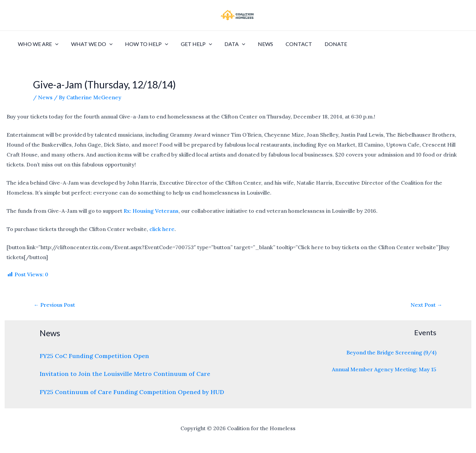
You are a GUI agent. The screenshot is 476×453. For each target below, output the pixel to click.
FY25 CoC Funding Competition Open (94, 356)
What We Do (89, 44)
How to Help (142, 44)
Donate (321, 44)
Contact (286, 44)
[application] (54, 44)
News (255, 44)
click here (162, 229)
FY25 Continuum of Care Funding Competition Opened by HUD (132, 392)
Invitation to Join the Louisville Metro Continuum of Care (125, 374)
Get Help (190, 44)
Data (226, 44)
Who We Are (37, 44)
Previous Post (54, 305)
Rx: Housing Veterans (151, 211)
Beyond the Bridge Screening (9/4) (391, 352)
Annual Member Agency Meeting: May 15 (384, 369)
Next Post (426, 305)
